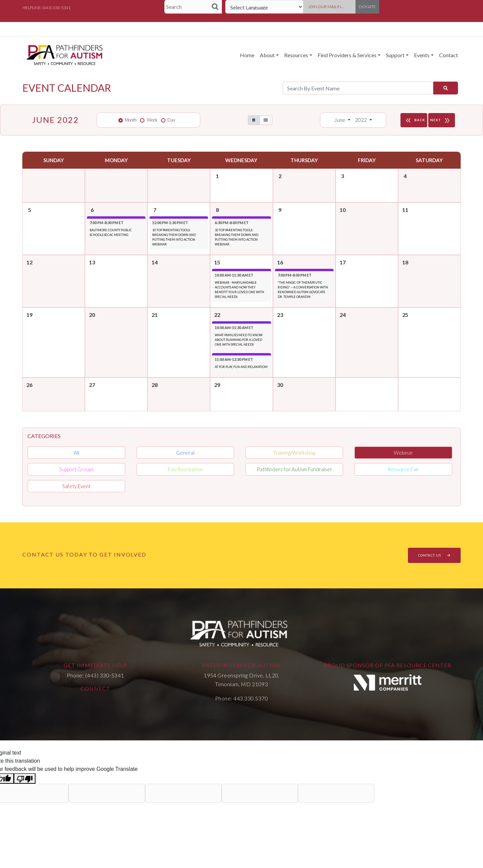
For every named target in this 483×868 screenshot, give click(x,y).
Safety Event (76, 486)
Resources (296, 55)
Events (422, 55)
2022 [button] (361, 120)
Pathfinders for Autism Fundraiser (294, 469)
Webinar (403, 453)
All (76, 453)
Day (171, 120)
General (185, 453)
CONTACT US (434, 555)
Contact (448, 55)
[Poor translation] (25, 778)
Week (152, 120)
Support (395, 55)
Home (247, 55)
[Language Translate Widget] (264, 7)
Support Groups (76, 469)
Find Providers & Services (347, 55)
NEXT (442, 120)
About (267, 55)
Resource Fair (403, 469)
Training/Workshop (294, 453)
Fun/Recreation (185, 469)
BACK (415, 120)
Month (131, 120)
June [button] (340, 120)
